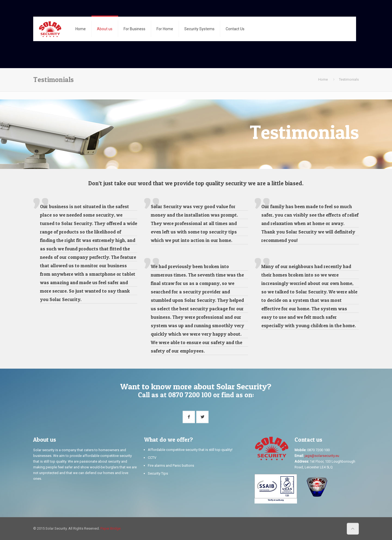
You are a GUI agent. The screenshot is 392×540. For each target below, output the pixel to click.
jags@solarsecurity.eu (322, 456)
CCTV (152, 458)
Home (323, 79)
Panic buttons (183, 465)
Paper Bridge (111, 528)
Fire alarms (156, 465)
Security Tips (158, 473)
